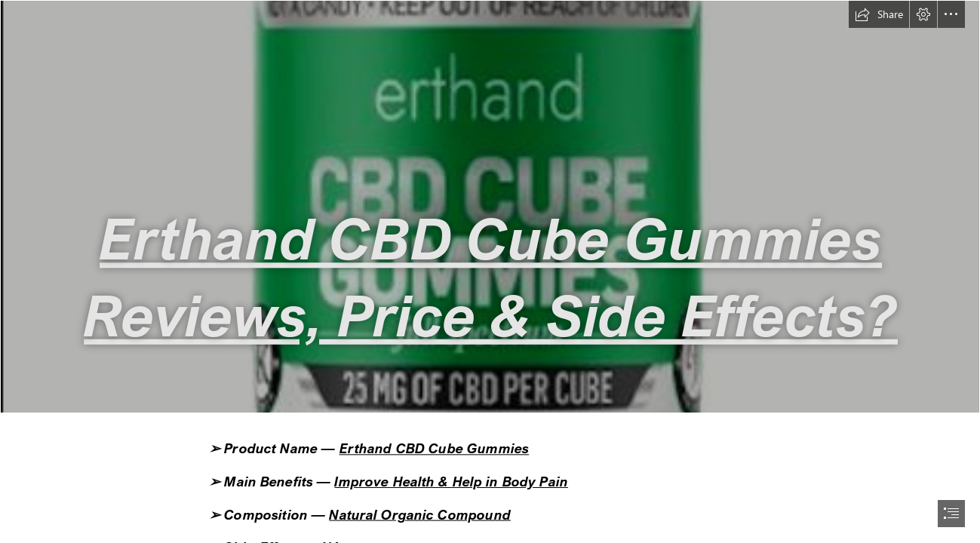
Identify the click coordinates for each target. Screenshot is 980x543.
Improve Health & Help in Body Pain (451, 481)
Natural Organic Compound (420, 514)
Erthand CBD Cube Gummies (434, 449)
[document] (490, 271)
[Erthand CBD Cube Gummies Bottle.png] (490, 207)
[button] (879, 14)
